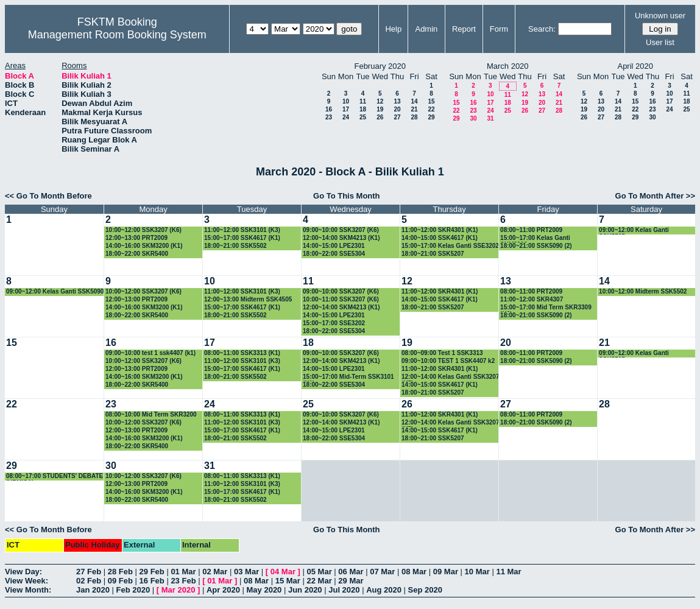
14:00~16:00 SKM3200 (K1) (144, 246)
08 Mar (414, 572)
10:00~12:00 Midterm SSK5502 (643, 291)
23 (329, 117)
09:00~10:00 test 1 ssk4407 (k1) (150, 353)
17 (346, 109)
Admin (426, 29)
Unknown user (660, 16)
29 (431, 117)
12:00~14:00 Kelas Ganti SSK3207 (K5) (450, 377)
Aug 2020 (384, 590)
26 (380, 117)
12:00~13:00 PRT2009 (136, 238)
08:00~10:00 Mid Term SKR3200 (151, 414)
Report (464, 29)
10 (346, 101)
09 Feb (120, 581)
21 (414, 109)
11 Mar (508, 572)
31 (490, 118)
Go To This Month (347, 196)
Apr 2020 (223, 590)
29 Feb (152, 572)
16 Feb (152, 581)
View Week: (27, 581)
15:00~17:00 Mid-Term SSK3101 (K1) (348, 377)
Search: (542, 29)
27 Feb (89, 572)
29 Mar (351, 581)
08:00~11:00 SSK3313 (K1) (242, 353)
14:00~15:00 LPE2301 (334, 246)
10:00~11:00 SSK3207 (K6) (341, 299)
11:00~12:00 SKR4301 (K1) (440, 230)
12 (380, 101)
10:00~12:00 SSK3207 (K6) (143, 230)
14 (414, 101)
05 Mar (320, 572)
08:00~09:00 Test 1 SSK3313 (442, 353)
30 (473, 118)
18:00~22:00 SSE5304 (334, 254)
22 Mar (320, 581)
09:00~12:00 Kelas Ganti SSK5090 (55, 291)
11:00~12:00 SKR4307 (532, 299)
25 (363, 117)
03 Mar (246, 572)
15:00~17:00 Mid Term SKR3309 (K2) (546, 308)
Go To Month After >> (655, 196)
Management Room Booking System (117, 35)
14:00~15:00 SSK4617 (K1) (440, 238)
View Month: (28, 590)
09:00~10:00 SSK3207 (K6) (341, 230)
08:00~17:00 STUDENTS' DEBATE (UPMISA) (55, 477)
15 (431, 101)
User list (660, 42)
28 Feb (120, 572)
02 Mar (215, 572)
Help (393, 29)
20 (397, 109)
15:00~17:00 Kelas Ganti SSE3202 (450, 246)
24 (346, 117)
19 (380, 109)
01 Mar (183, 572)
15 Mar (288, 581)
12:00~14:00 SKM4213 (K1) (341, 238)
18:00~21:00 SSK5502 (235, 246)
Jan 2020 (93, 590)
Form (499, 29)
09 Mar (446, 572)
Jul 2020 (344, 590)
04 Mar (283, 572)
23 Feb (183, 581)
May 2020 (264, 590)
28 (414, 117)
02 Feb (89, 581)
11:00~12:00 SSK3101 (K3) (242, 230)
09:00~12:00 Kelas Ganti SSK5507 (634, 231)
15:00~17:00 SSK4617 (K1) (242, 238)
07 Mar (382, 572)
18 (363, 109)
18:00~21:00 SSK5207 (433, 254)
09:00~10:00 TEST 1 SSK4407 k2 (448, 361)
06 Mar (351, 572)
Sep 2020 (425, 590)
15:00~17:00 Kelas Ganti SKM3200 (535, 238)
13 (397, 101)
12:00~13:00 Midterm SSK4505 (248, 299)
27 (397, 117)
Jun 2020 (305, 590)
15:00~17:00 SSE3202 (334, 323)
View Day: (23, 572)
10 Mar (477, 572)
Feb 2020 (133, 590)
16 (329, 109)
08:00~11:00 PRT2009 (531, 230)
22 (431, 109)
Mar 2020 (179, 590)
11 (363, 101)
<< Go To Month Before (48, 196)
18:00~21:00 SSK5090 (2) (536, 246)
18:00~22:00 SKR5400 (137, 254)
